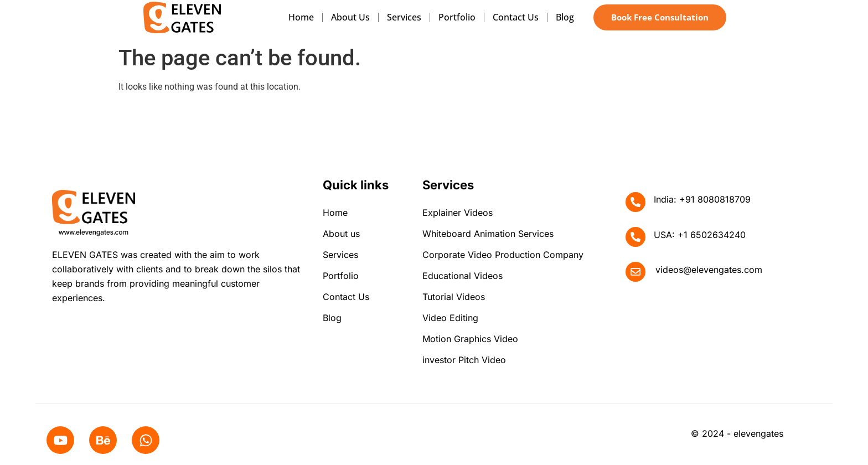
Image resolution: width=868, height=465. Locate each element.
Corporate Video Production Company (503, 255)
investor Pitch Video (464, 360)
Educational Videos (463, 276)
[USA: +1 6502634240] (635, 237)
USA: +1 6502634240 (700, 235)
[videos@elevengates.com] (635, 272)
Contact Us (516, 17)
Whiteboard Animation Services (488, 234)
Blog (565, 17)
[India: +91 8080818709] (635, 202)
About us (350, 17)
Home (301, 17)
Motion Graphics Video (470, 339)
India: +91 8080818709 (702, 199)
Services (404, 17)
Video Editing (450, 318)
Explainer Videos (458, 213)
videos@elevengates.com (709, 270)
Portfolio (457, 17)
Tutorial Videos (454, 297)
